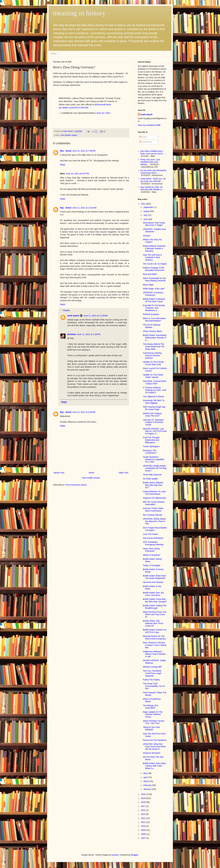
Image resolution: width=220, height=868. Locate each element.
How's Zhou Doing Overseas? (151, 550)
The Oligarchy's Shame (154, 396)
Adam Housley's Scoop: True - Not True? (154, 722)
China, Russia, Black (152, 331)
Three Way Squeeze (152, 475)
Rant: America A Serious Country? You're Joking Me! (155, 645)
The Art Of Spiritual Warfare (152, 326)
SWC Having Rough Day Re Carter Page (154, 408)
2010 (144, 826)
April (146, 777)
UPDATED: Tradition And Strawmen (154, 230)
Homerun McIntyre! (152, 753)
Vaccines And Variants (153, 582)
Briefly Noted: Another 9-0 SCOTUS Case (155, 631)
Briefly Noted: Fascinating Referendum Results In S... (155, 338)
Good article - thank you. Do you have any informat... (153, 180)
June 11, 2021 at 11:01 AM (84, 208)
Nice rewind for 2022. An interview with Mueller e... (152, 188)
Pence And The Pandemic (155, 740)
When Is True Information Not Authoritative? (154, 320)
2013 (144, 814)
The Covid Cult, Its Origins (155, 264)
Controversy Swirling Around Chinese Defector (152, 355)
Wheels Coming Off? (152, 667)
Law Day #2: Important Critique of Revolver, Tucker (153, 422)
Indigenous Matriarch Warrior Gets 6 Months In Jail (154, 654)
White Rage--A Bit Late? (154, 289)
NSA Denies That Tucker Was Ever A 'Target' (154, 224)
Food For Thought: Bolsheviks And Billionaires (151, 440)
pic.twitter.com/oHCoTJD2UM (74, 108)
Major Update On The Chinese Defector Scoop (153, 714)
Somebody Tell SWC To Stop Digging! (154, 402)
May (146, 773)
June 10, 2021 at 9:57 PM (77, 174)
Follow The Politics (151, 680)
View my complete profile (149, 125)
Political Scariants (151, 314)
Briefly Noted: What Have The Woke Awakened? (154, 577)
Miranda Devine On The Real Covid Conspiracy (154, 637)
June (146, 219)
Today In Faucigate (152, 565)
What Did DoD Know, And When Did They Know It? (155, 614)
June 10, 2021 (103, 113)
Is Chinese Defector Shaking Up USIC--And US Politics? (155, 390)
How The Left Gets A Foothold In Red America (152, 257)
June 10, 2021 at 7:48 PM (84, 151)
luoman (115, 855)
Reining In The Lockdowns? (150, 452)
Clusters (147, 236)
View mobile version (91, 478)
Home (54, 54)
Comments (146, 142)
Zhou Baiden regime (69, 135)
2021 (144, 204)
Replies (66, 310)
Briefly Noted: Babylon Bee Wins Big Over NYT (153, 485)
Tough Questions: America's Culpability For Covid (154, 459)
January (147, 789)
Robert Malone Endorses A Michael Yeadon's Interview (154, 248)
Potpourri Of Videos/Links (155, 498)
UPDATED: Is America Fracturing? (153, 294)
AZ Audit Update (150, 479)
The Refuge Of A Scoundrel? (151, 707)
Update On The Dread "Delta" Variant (153, 376)
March (146, 781)
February (148, 785)
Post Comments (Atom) (76, 485)
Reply (63, 165)
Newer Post (59, 473)
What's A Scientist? (152, 555)
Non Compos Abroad (152, 515)
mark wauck (73, 316)
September (149, 207)
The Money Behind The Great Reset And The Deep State (154, 347)
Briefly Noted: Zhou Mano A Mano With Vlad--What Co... (155, 766)
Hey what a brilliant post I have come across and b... (152, 152)
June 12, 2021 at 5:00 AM (84, 412)
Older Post (123, 473)
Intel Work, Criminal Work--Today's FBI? (155, 382)
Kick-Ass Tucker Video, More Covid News (153, 510)
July (145, 215)
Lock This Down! (150, 534)
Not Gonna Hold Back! (153, 538)
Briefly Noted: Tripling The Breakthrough (155, 607)
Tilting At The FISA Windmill (151, 729)
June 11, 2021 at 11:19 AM (95, 316)
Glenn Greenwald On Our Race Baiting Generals (155, 279)
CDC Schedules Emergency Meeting (153, 543)
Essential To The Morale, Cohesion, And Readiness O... (154, 308)
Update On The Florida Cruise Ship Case (153, 363)
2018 (144, 802)
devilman (72, 334)
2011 (144, 822)
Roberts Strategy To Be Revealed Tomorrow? (154, 269)
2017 (144, 806)
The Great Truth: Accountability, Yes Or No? (154, 686)
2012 (144, 818)
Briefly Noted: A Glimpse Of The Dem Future (154, 300)
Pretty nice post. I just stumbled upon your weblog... (150, 162)
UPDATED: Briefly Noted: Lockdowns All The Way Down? (155, 468)
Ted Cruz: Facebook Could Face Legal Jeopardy (152, 673)
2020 (144, 794)
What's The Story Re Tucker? (152, 241)
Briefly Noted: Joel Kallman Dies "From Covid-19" (153, 623)
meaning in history (79, 13)
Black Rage (148, 285)
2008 (144, 834)
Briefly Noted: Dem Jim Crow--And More (153, 594)
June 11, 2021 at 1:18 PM (89, 334)
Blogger (135, 855)
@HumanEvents (103, 104)
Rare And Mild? (150, 274)
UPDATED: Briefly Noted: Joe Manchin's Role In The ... (154, 521)
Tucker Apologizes (151, 446)
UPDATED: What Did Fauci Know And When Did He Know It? (154, 747)
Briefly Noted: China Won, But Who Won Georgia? (155, 600)
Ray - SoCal (66, 151)
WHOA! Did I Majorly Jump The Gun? (152, 415)
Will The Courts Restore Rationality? (154, 503)
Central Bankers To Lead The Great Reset (154, 493)
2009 (144, 830)
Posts (143, 137)
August (147, 211)
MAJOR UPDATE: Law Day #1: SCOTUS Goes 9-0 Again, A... (155, 431)
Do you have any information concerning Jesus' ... (153, 172)
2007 (144, 838)
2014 (144, 810)
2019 (144, 798)
